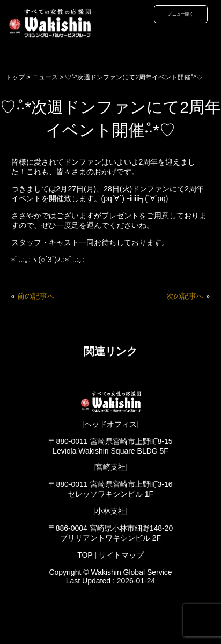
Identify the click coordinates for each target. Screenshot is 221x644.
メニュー (176, 14)
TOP (85, 555)
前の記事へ (36, 296)
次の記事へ (185, 296)
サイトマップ (121, 555)
